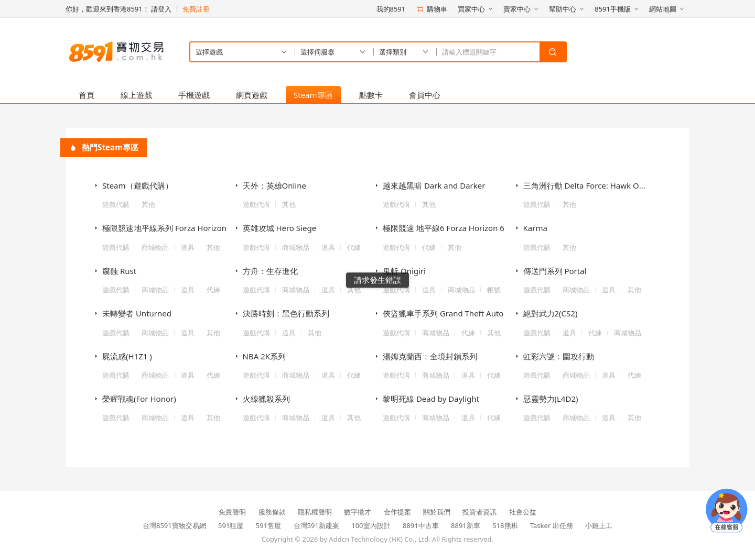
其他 (148, 204)
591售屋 (268, 525)
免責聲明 (232, 512)
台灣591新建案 (316, 525)
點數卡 (371, 95)
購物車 (432, 9)
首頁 (87, 95)
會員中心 (425, 95)
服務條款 (272, 512)
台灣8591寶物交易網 (174, 525)
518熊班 (505, 525)
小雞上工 (599, 525)
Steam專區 (313, 95)
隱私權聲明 (315, 512)
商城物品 (155, 247)
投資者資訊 (479, 512)
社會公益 (523, 512)
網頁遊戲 (252, 95)
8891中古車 (421, 525)
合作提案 (397, 512)
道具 (188, 247)
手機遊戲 (194, 95)
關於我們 (437, 512)
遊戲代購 (116, 204)
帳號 (494, 290)
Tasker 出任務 (552, 525)
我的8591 (391, 9)
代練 (354, 247)
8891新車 (466, 525)
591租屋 (231, 525)
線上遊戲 (136, 95)
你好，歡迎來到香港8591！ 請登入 (118, 9)
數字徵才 (358, 512)
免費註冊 (196, 9)
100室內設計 (371, 525)
